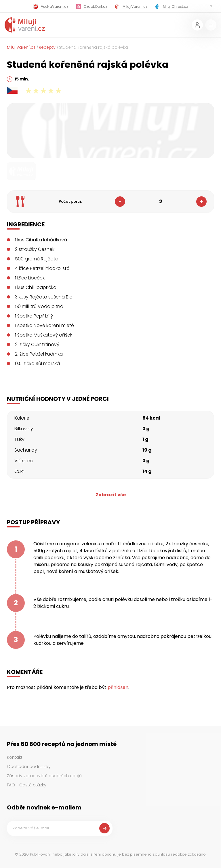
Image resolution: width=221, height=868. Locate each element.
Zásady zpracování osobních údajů (44, 776)
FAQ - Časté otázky (27, 785)
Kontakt (15, 757)
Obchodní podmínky (29, 766)
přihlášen (118, 687)
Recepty (47, 47)
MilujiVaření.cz (21, 47)
